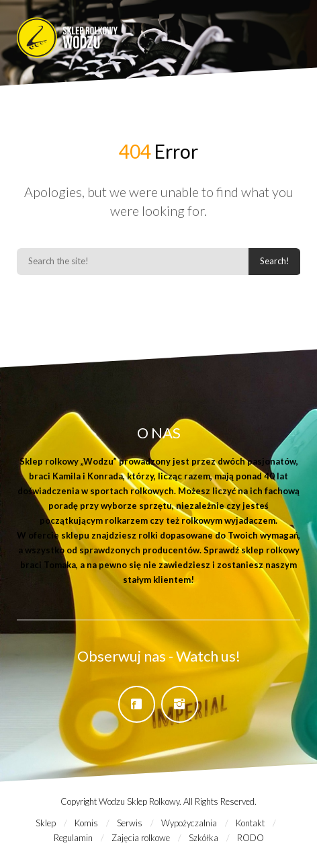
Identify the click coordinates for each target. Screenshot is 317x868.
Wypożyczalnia (189, 823)
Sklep (46, 823)
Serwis (130, 823)
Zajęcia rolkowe (141, 838)
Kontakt (250, 823)
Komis (86, 823)
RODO (251, 838)
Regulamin (73, 838)
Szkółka (203, 838)
